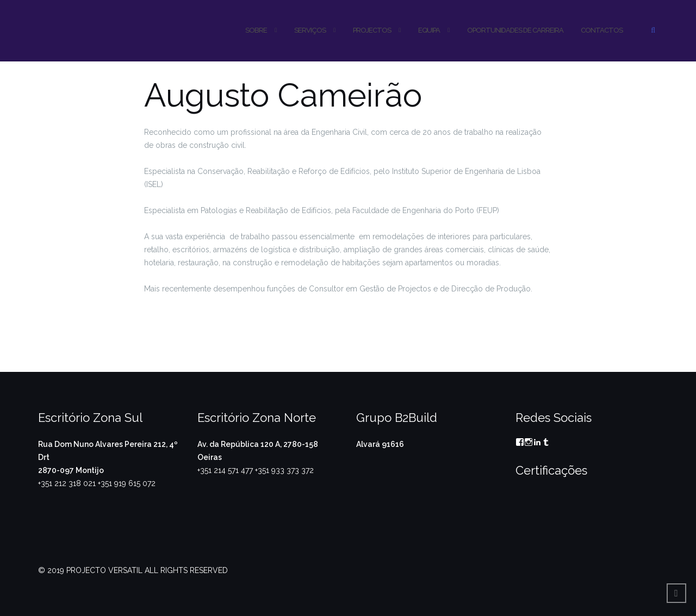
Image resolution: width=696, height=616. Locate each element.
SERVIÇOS (310, 30)
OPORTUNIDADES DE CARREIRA (515, 30)
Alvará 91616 (380, 444)
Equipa (429, 30)
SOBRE (256, 30)
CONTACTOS (602, 30)
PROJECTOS (372, 30)
